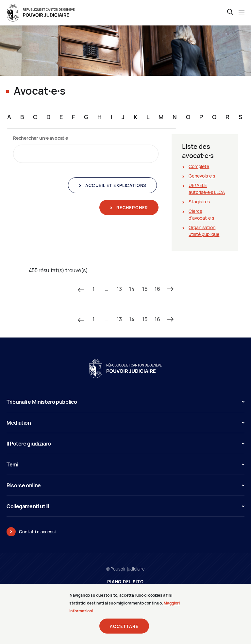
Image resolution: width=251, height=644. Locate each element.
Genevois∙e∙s (202, 176)
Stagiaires (199, 202)
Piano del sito (125, 582)
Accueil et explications (115, 185)
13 (119, 289)
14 (132, 289)
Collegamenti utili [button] (125, 506)
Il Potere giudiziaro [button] (125, 444)
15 (145, 289)
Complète (199, 166)
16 (157, 289)
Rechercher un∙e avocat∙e (41, 138)
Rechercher (132, 208)
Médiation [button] (125, 423)
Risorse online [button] (125, 485)
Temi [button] (125, 464)
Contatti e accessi (37, 532)
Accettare (124, 627)
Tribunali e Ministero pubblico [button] (125, 402)
